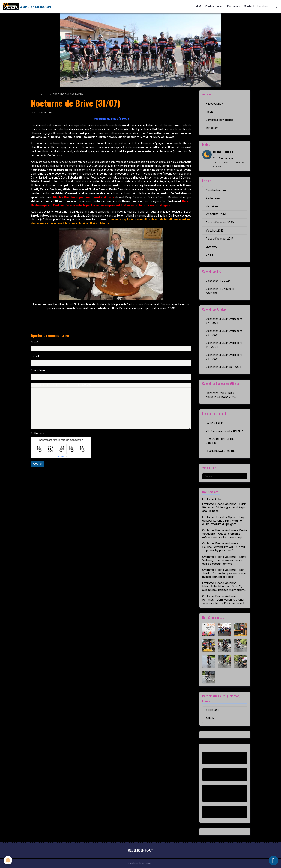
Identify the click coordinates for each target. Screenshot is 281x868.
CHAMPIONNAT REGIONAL (221, 451)
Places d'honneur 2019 (220, 239)
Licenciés (211, 247)
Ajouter (37, 464)
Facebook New (215, 104)
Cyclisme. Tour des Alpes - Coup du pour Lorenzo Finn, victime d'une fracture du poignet (223, 521)
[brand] (27, 6)
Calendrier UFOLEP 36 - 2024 (223, 367)
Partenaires (234, 6)
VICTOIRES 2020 (216, 215)
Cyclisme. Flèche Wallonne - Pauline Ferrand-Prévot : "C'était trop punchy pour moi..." (224, 547)
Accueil (35, 94)
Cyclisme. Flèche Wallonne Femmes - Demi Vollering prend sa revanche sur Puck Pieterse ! (223, 600)
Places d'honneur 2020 (220, 223)
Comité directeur (216, 190)
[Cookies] (8, 860)
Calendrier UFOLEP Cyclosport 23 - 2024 (224, 333)
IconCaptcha (60, 456)
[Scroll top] (274, 861)
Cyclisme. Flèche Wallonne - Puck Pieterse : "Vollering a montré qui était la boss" (224, 507)
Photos (209, 6)
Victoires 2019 (215, 231)
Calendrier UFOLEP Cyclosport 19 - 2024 (224, 345)
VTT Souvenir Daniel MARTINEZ (224, 431)
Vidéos (221, 6)
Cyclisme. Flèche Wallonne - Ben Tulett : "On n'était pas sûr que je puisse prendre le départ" (224, 573)
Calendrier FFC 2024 (218, 281)
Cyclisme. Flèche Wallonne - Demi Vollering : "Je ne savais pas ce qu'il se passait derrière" (224, 560)
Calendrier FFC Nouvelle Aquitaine (220, 291)
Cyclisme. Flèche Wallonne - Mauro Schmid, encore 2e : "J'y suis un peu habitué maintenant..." (225, 586)
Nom (34, 342)
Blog (46, 94)
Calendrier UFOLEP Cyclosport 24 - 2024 (224, 357)
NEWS (199, 6)
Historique (212, 207)
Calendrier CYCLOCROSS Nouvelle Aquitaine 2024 (221, 395)
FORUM (210, 719)
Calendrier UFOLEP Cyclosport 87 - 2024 (224, 321)
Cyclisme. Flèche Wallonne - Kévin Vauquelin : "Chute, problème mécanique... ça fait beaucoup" (224, 534)
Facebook (263, 6)
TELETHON (212, 711)
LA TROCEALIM (214, 423)
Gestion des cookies (140, 863)
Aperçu (87, 385)
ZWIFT (210, 255)
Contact (249, 6)
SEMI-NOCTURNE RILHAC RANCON (221, 441)
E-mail (35, 356)
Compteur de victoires (219, 120)
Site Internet (39, 370)
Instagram (212, 128)
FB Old (210, 112)
